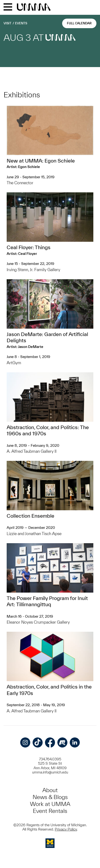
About (50, 790)
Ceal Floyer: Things (29, 247)
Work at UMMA (50, 804)
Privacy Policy (66, 829)
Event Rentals (50, 811)
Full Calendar (79, 23)
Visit (7, 23)
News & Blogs (50, 797)
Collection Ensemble (30, 516)
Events (21, 23)
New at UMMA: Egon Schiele (41, 161)
